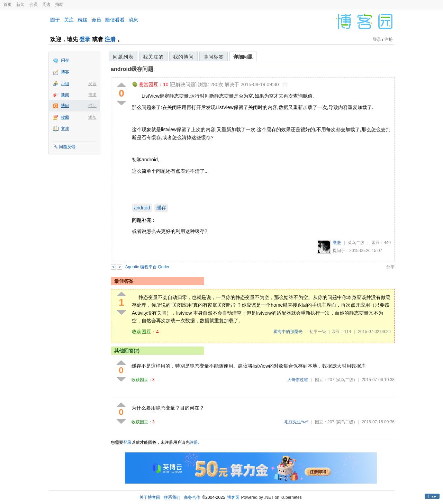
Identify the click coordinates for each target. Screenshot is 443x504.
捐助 (59, 4)
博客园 (233, 497)
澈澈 (337, 243)
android (142, 208)
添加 (92, 117)
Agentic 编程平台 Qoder (147, 267)
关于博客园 (150, 497)
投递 (92, 95)
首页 (8, 4)
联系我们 (172, 497)
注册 (110, 39)
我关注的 (153, 57)
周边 (46, 4)
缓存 (161, 208)
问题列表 (123, 57)
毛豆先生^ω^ (296, 422)
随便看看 (115, 20)
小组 (65, 84)
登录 (85, 39)
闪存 (65, 60)
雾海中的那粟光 (288, 332)
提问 (92, 106)
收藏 (65, 117)
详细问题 (243, 57)
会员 (34, 4)
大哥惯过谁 (298, 380)
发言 (92, 84)
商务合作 (192, 497)
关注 (69, 20)
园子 (55, 20)
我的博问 (183, 57)
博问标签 (214, 57)
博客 (65, 72)
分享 (390, 267)
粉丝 (82, 20)
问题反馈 (67, 147)
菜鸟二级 (356, 243)
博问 (65, 106)
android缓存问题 (132, 69)
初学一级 (318, 332)
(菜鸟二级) (345, 380)
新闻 (20, 4)
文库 (65, 128)
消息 (133, 20)
